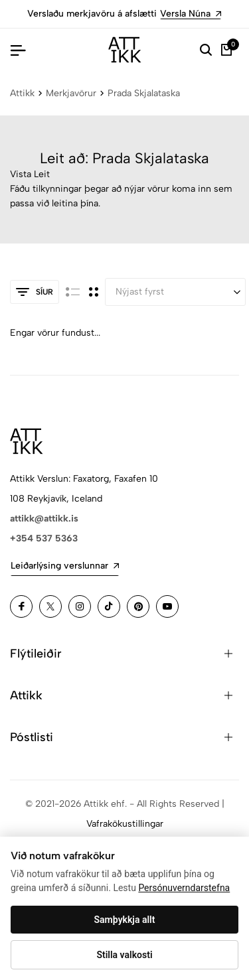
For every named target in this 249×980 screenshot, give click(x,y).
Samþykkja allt (125, 920)
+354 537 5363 (44, 538)
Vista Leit (30, 174)
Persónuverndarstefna (184, 888)
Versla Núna (191, 14)
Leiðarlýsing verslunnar (65, 566)
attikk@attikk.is (44, 519)
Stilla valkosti (124, 955)
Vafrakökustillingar (125, 824)
